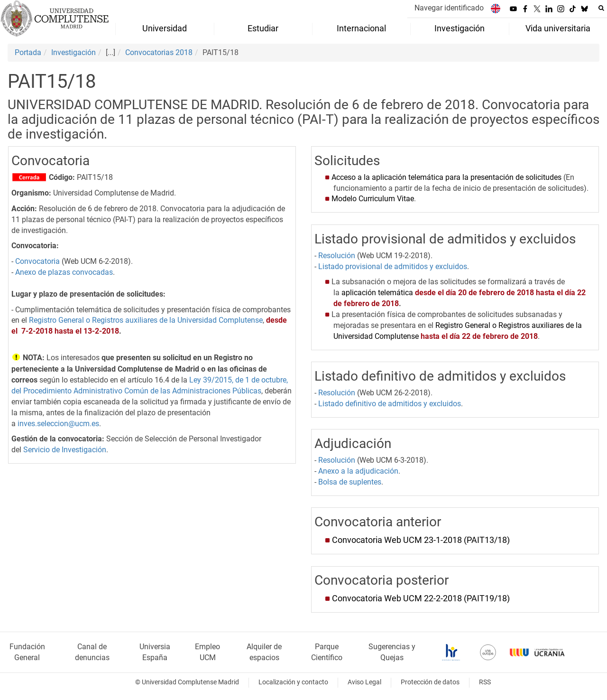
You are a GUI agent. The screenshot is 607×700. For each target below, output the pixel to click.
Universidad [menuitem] (165, 28)
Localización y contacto (293, 682)
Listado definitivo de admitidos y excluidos (390, 404)
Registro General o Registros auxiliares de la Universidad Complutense (146, 320)
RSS (485, 682)
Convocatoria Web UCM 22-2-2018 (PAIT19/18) (421, 598)
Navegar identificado (449, 8)
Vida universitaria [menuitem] (558, 28)
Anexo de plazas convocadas (64, 272)
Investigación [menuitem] (460, 28)
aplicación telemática (377, 293)
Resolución (337, 256)
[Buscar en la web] (601, 8)
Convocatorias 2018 (159, 52)
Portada (28, 52)
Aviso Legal (364, 682)
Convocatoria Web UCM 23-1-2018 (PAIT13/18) (421, 540)
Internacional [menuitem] (361, 28)
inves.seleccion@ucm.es (58, 424)
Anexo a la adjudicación (358, 471)
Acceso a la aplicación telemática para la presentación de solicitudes (446, 177)
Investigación (74, 52)
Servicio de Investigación (65, 450)
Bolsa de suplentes (350, 482)
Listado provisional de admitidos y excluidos (393, 266)
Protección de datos (430, 682)
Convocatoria (37, 261)
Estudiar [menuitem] (263, 28)
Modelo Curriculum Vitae (373, 199)
